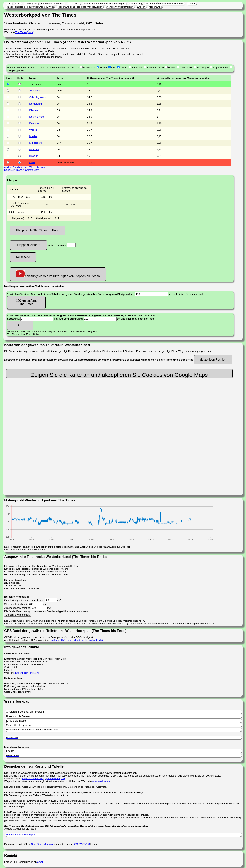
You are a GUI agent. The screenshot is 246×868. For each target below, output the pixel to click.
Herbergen (203, 68)
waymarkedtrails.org (33, 778)
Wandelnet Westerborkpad (21, 835)
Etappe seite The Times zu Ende (38, 230)
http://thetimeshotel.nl (27, 673)
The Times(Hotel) (25, 32)
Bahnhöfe (137, 68)
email (40, 862)
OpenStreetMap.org (42, 844)
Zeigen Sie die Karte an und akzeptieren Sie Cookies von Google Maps (119, 375)
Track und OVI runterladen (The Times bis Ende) (76, 640)
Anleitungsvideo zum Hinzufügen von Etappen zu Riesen (58, 274)
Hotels (172, 68)
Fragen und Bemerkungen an (21, 862)
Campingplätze (15, 70)
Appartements (221, 68)
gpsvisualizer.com (102, 781)
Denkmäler (89, 68)
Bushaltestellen (155, 68)
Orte (114, 68)
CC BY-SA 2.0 (82, 844)
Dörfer (124, 68)
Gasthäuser (186, 68)
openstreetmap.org (55, 778)
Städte (103, 68)
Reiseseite (23, 257)
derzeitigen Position (213, 360)
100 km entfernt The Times (26, 302)
